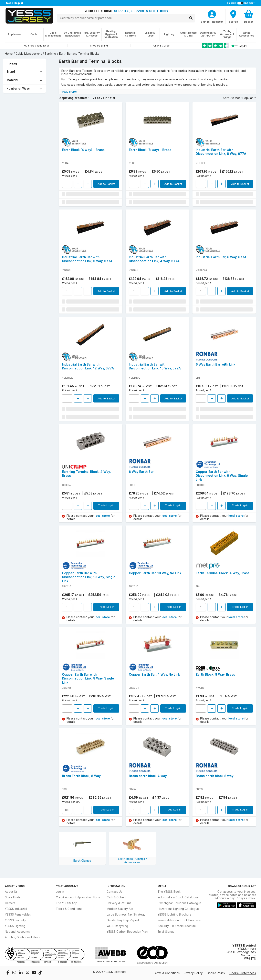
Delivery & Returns (119, 903)
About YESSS (15, 886)
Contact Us (114, 892)
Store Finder (13, 897)
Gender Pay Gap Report (123, 920)
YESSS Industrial (16, 909)
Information (116, 886)
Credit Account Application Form (78, 897)
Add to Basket (106, 184)
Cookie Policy (216, 973)
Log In (60, 892)
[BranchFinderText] (233, 16)
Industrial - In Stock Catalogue (178, 897)
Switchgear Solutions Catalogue (179, 903)
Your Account (67, 886)
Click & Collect (116, 897)
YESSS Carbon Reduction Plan (127, 932)
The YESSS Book (169, 892)
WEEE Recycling (117, 926)
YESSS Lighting (15, 926)
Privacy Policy (193, 973)
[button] (24, 72)
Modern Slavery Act (120, 909)
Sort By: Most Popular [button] (238, 98)
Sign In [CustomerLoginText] (205, 22)
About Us (11, 892)
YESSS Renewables (18, 915)
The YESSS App (67, 903)
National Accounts (17, 932)
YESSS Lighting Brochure (174, 915)
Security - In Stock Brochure (177, 926)
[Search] (191, 18)
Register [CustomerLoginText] (218, 22)
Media (162, 886)
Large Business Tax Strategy (126, 915)
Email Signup (166, 932)
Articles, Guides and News (22, 937)
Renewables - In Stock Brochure (179, 920)
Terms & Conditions (69, 909)
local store (103, 516)
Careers (10, 903)
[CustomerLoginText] (212, 14)
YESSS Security (15, 920)
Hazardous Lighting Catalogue (178, 909)
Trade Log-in (106, 505)
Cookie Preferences (243, 973)
